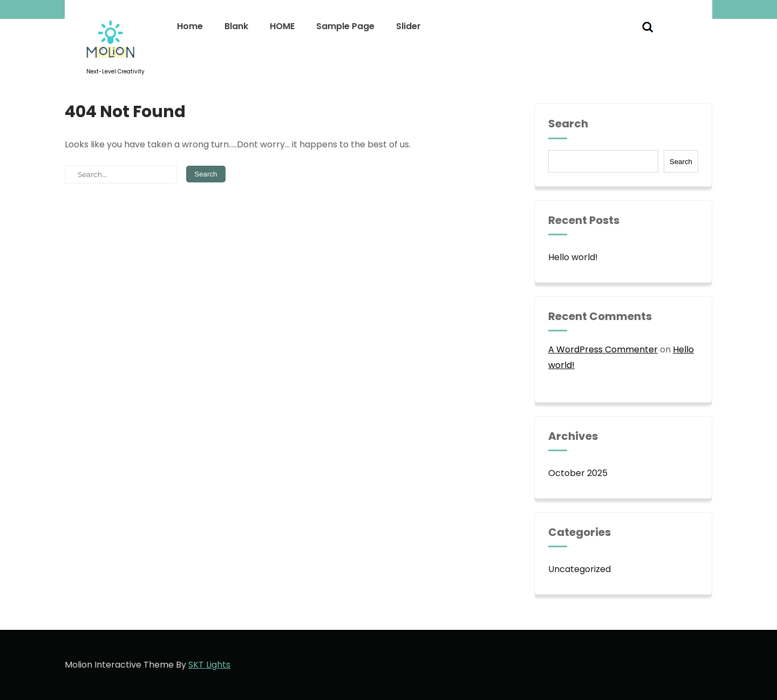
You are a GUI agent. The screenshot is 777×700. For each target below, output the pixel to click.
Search (568, 124)
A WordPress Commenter (603, 349)
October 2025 (578, 473)
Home (190, 26)
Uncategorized (580, 569)
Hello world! (573, 257)
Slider (408, 26)
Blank (236, 26)
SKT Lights (209, 665)
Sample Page (345, 26)
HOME (282, 26)
